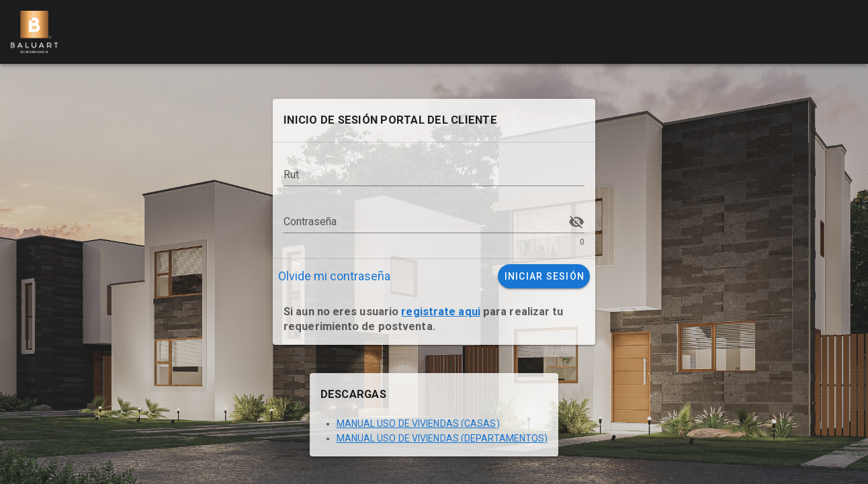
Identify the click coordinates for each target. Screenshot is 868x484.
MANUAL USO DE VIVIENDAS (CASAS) (418, 424)
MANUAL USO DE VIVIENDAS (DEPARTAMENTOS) (442, 438)
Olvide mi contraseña (334, 276)
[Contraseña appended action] (576, 222)
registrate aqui (441, 312)
